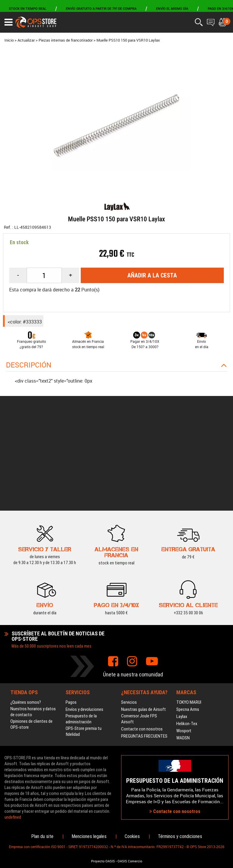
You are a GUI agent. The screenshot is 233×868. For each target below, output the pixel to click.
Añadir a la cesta (152, 275)
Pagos (71, 613)
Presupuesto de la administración (81, 630)
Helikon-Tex (187, 635)
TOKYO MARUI (189, 613)
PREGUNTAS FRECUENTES (144, 647)
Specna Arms (188, 620)
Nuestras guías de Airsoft (144, 620)
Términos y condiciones (180, 836)
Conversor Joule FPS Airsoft (139, 630)
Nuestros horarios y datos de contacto (33, 623)
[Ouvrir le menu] (8, 22)
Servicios (129, 613)
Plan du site (42, 836)
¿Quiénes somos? (26, 613)
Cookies (132, 836)
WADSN (183, 649)
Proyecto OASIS (103, 861)
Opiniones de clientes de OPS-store (31, 635)
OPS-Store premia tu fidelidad (84, 642)
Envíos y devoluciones (84, 620)
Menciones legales (89, 836)
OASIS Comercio (130, 861)
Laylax (182, 627)
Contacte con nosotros (142, 640)
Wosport (184, 642)
